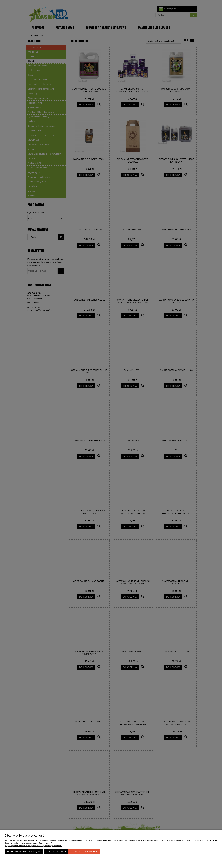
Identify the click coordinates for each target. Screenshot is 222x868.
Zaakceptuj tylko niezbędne (24, 852)
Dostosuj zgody (56, 852)
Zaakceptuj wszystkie (84, 852)
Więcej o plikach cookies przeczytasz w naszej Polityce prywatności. (33, 846)
